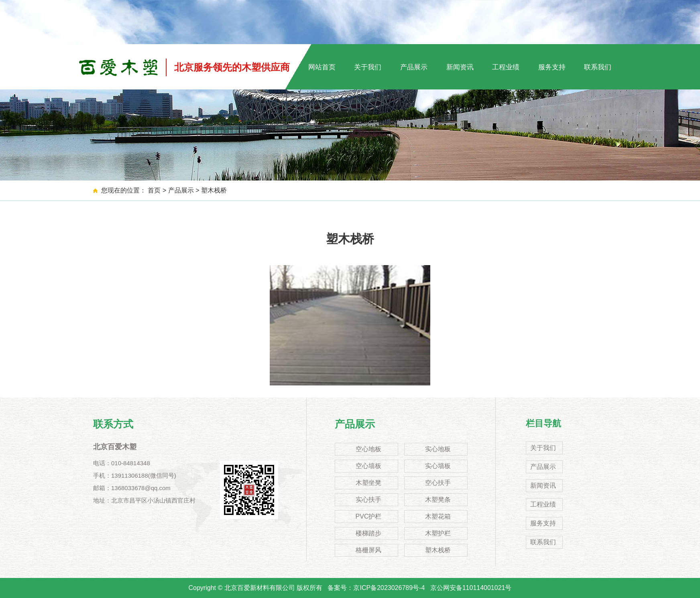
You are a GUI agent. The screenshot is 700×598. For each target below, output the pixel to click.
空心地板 (368, 449)
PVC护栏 (369, 516)
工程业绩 (506, 67)
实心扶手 (368, 500)
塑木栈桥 (214, 190)
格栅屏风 (368, 550)
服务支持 (552, 67)
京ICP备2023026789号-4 (389, 588)
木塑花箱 (438, 516)
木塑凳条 (438, 500)
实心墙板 (438, 466)
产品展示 (414, 67)
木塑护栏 (438, 533)
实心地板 (438, 449)
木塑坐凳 (368, 483)
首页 (154, 190)
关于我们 (368, 67)
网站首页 (322, 67)
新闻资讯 (460, 67)
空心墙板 (368, 466)
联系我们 (598, 67)
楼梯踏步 (368, 533)
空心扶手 (438, 483)
